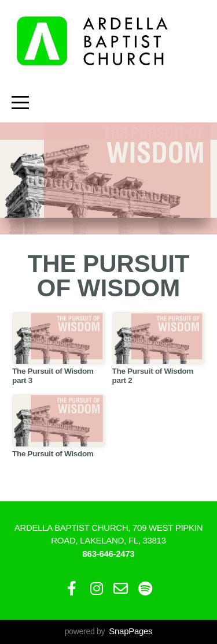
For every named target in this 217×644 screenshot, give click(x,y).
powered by (108, 631)
